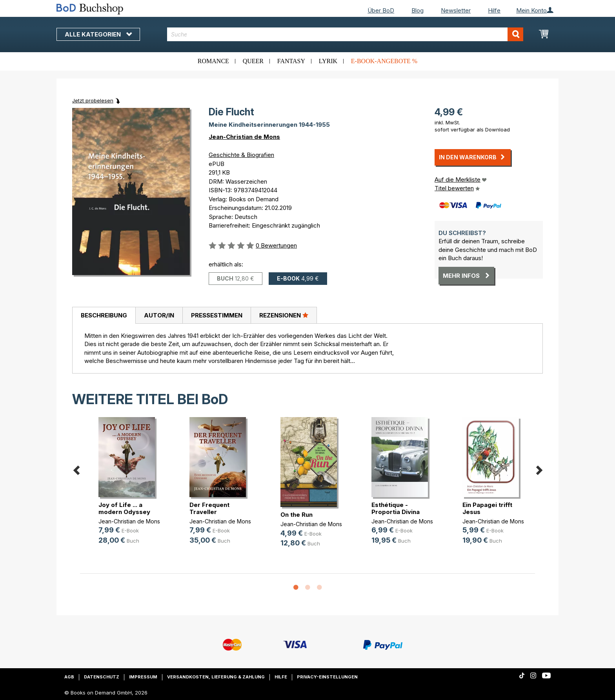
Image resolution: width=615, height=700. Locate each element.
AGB (69, 677)
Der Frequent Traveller (209, 508)
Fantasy (291, 61)
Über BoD (381, 10)
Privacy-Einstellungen (327, 677)
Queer (253, 61)
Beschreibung (104, 315)
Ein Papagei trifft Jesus (487, 508)
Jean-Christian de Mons (244, 137)
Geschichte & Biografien (241, 155)
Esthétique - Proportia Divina (396, 508)
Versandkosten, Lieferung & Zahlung (216, 677)
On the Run (297, 515)
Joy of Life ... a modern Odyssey (124, 508)
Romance (213, 61)
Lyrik (328, 61)
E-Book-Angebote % (384, 61)
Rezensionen (284, 315)
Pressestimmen (217, 315)
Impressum (143, 677)
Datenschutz (102, 677)
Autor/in (159, 315)
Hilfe (494, 10)
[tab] (104, 315)
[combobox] (345, 34)
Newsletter (456, 10)
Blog (418, 10)
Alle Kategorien (98, 34)
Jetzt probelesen (93, 100)
